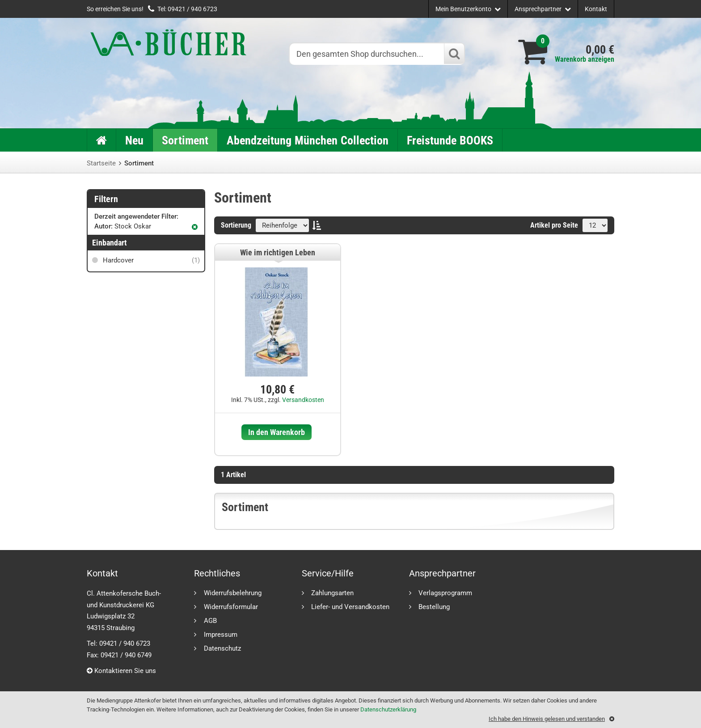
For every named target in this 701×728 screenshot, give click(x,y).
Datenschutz (222, 648)
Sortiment (185, 140)
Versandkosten (303, 400)
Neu (134, 140)
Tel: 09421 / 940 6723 (187, 9)
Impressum (221, 634)
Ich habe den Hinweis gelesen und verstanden (547, 719)
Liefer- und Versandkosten (350, 607)
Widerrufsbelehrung (233, 593)
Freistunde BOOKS (450, 140)
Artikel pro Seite (554, 225)
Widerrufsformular (231, 607)
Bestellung (434, 607)
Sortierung (236, 225)
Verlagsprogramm (445, 593)
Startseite (101, 163)
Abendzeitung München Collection (308, 140)
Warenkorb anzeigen (585, 59)
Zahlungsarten (332, 593)
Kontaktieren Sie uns (121, 671)
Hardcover (150, 260)
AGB (210, 620)
